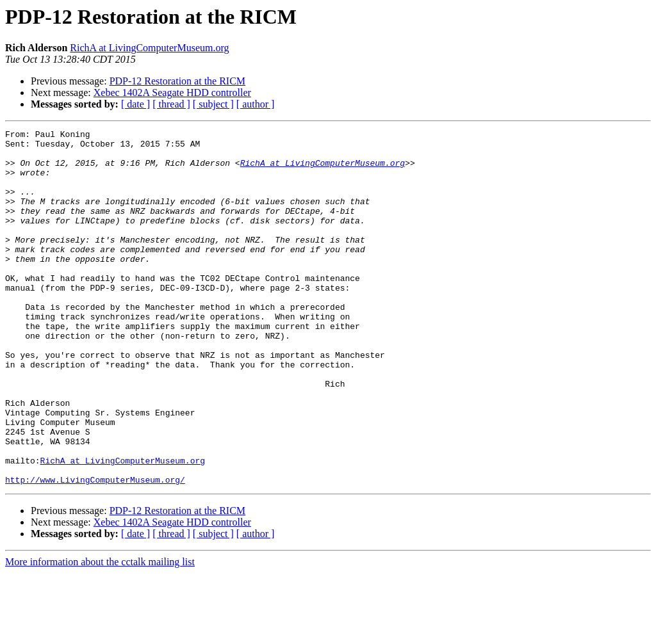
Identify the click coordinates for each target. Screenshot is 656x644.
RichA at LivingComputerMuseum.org (149, 48)
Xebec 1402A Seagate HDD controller (172, 93)
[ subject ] (213, 104)
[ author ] (256, 104)
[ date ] (135, 104)
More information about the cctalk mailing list (100, 633)
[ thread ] (171, 104)
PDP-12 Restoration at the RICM (177, 81)
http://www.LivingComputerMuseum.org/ (95, 551)
